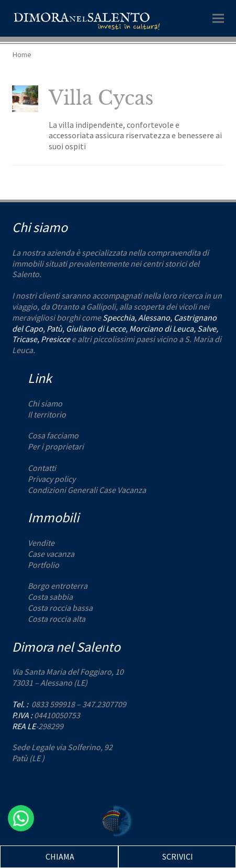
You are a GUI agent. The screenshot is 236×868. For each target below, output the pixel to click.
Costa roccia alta (57, 619)
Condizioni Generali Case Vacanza (87, 490)
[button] (218, 18)
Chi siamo (45, 403)
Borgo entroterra (58, 586)
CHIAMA (60, 856)
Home (22, 54)
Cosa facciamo (53, 435)
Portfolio (43, 565)
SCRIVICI (178, 856)
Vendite (41, 543)
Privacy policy (52, 479)
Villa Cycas (101, 98)
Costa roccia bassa (60, 608)
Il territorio (47, 414)
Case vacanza (51, 554)
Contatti (42, 468)
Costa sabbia (50, 597)
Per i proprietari (56, 446)
